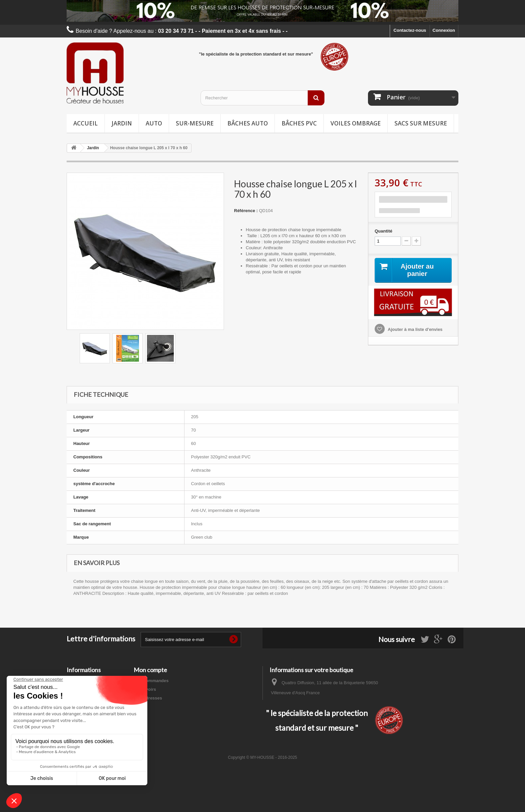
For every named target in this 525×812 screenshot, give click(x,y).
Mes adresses (148, 698)
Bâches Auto (248, 123)
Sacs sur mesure (421, 123)
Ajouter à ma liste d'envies (415, 329)
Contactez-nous (410, 30)
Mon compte (150, 670)
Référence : (246, 211)
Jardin (122, 123)
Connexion (444, 30)
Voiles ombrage (356, 123)
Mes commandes (151, 681)
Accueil (86, 123)
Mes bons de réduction (157, 715)
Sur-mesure (195, 123)
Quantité (384, 231)
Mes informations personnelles (166, 707)
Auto (154, 123)
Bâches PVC (299, 123)
